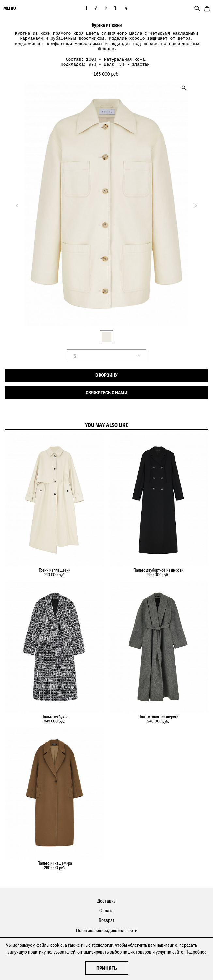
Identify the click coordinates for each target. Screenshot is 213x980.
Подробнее (196, 952)
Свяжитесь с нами (106, 388)
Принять (107, 968)
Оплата (106, 906)
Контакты (106, 936)
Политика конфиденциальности (107, 926)
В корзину (106, 371)
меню (10, 8)
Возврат (107, 916)
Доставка (106, 896)
